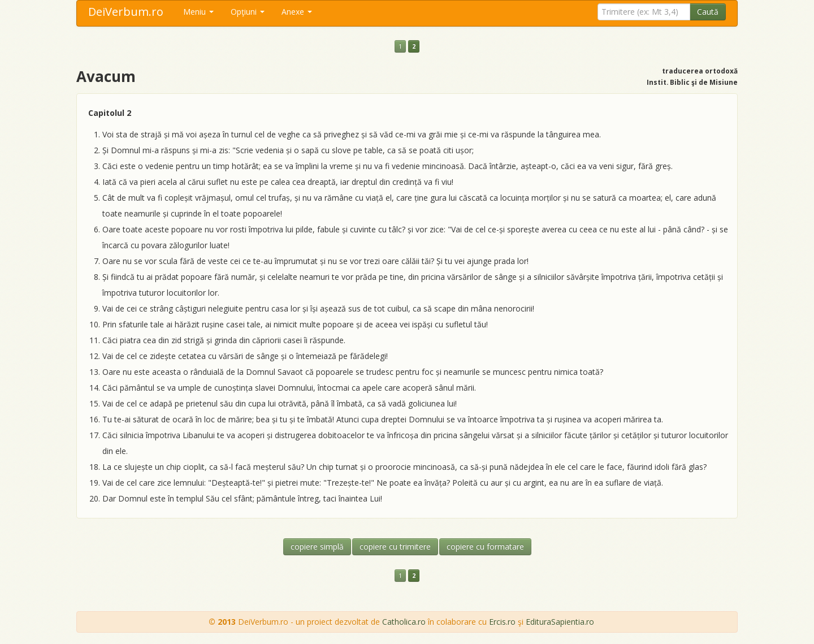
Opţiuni (248, 12)
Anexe (297, 12)
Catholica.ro (404, 622)
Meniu (198, 12)
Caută (708, 12)
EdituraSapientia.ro (560, 622)
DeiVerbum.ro (126, 12)
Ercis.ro (502, 622)
